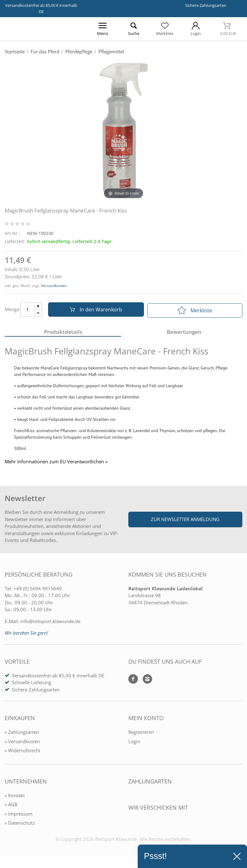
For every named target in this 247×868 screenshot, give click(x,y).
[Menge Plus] (38, 307)
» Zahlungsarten (22, 734)
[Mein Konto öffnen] (196, 29)
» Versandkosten (22, 744)
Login (134, 744)
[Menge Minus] (38, 314)
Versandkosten (54, 286)
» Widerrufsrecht (22, 753)
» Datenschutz (20, 825)
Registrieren (141, 734)
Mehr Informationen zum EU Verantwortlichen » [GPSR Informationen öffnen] (56, 464)
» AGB (11, 807)
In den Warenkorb (94, 310)
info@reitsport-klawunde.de (50, 623)
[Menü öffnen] (103, 29)
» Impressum (19, 816)
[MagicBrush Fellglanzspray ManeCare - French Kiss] (124, 130)
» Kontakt (15, 797)
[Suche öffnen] (133, 29)
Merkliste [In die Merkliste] (195, 310)
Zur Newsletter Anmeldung (185, 521)
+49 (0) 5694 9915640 (38, 591)
